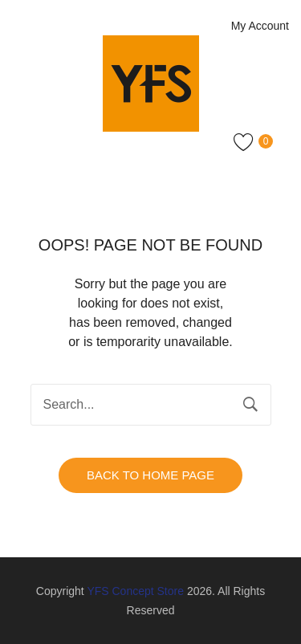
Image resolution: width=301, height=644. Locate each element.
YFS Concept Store (135, 591)
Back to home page (150, 475)
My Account (260, 26)
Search (250, 405)
